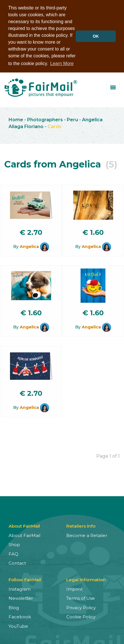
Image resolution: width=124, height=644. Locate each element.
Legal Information (86, 579)
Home (16, 119)
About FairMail (24, 534)
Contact (17, 562)
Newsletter (21, 597)
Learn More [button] (62, 63)
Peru (72, 119)
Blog (14, 606)
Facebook (20, 616)
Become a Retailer (87, 534)
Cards (54, 125)
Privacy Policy (81, 606)
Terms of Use (81, 597)
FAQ (13, 553)
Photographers (45, 119)
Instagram (20, 588)
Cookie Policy (81, 616)
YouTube (18, 625)
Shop (14, 544)
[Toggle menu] (113, 87)
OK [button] (96, 36)
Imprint (74, 588)
